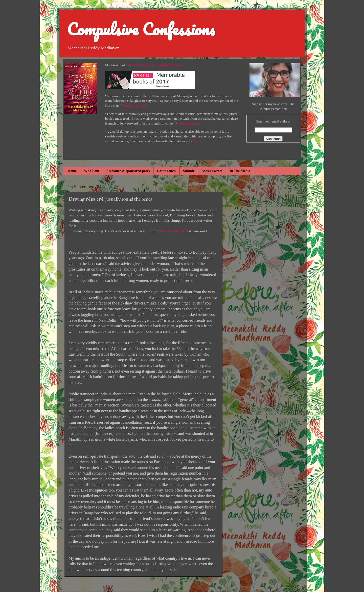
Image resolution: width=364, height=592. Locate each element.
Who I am (92, 171)
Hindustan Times (135, 105)
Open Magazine (189, 123)
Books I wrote (212, 171)
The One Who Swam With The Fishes (156, 65)
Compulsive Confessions (141, 29)
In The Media (240, 171)
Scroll (197, 141)
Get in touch (166, 171)
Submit (189, 171)
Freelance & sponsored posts (128, 171)
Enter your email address (273, 121)
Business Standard (172, 231)
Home (72, 171)
